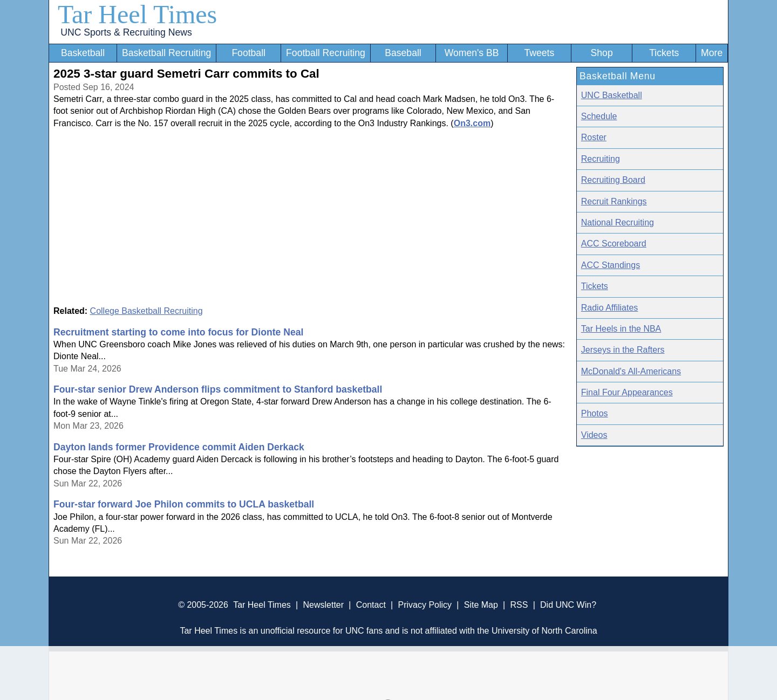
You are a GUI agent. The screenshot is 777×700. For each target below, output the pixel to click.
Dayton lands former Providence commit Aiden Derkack (179, 447)
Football (248, 53)
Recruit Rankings (614, 201)
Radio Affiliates (610, 308)
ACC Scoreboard (614, 243)
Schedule (599, 116)
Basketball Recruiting (166, 53)
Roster (594, 137)
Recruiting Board (613, 180)
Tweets (539, 53)
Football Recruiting (326, 53)
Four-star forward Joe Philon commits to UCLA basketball (184, 504)
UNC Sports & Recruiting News (126, 32)
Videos (594, 435)
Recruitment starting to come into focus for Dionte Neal (178, 332)
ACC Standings (611, 265)
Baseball (403, 53)
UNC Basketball (612, 95)
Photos (595, 413)
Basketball (83, 53)
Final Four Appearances (627, 392)
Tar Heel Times (137, 14)
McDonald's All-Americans (631, 371)
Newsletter (323, 605)
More (712, 53)
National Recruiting (618, 222)
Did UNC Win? (568, 605)
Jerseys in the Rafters (623, 350)
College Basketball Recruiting (146, 311)
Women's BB (472, 53)
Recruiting (601, 159)
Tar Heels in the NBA (621, 329)
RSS (519, 605)
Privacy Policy (425, 605)
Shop (602, 53)
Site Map (481, 605)
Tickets (664, 53)
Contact (371, 605)
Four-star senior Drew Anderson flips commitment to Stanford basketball (218, 389)
